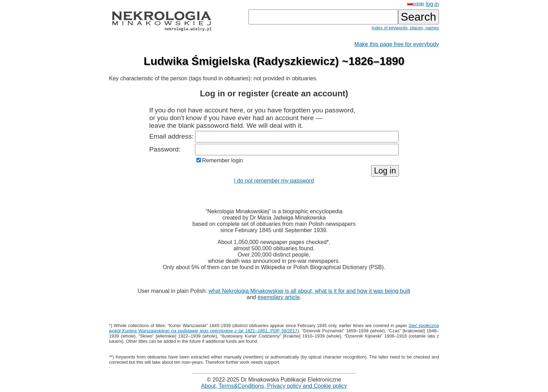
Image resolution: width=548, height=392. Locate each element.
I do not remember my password (274, 181)
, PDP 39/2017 (274, 328)
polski (416, 4)
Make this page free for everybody (397, 44)
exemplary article (279, 297)
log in (432, 4)
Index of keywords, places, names (405, 28)
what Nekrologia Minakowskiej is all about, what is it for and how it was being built (309, 291)
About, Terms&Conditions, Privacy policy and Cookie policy (274, 386)
